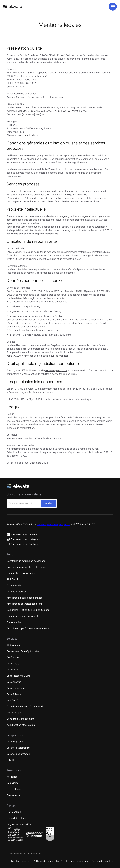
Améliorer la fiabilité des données (24, 598)
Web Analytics (14, 645)
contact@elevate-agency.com (53, 524)
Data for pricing (15, 742)
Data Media (13, 663)
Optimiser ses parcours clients (23, 616)
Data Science (14, 694)
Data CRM (12, 670)
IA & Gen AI (13, 700)
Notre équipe (14, 812)
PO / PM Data (14, 713)
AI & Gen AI (13, 579)
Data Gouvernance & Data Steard (25, 706)
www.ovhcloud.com (28, 135)
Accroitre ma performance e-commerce (28, 628)
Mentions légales (20, 861)
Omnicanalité (14, 622)
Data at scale (14, 585)
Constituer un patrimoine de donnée (26, 561)
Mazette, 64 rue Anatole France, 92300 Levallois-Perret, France (52, 111)
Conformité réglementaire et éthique (26, 567)
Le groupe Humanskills (19, 824)
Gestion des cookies (103, 861)
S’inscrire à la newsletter (25, 494)
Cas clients (12, 783)
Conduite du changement (20, 719)
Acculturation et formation (21, 725)
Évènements (13, 795)
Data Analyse (14, 682)
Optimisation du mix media (21, 573)
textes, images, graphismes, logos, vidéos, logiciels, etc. (81, 216)
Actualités (12, 777)
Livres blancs (14, 789)
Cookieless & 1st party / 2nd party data (28, 610)
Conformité (13, 657)
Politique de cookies (77, 861)
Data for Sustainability (19, 748)
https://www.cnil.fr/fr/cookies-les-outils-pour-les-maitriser (37, 356)
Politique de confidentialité (48, 861)
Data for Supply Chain (19, 754)
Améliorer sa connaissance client (24, 604)
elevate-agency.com (25, 191)
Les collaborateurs (17, 818)
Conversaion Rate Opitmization (23, 651)
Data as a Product (16, 591)
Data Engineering (16, 688)
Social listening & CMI (18, 676)
